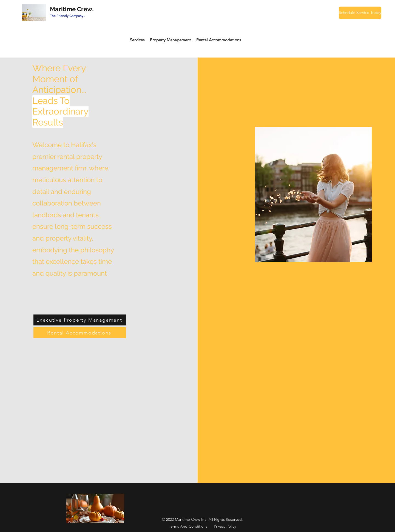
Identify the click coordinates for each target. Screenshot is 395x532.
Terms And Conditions (188, 526)
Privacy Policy (225, 526)
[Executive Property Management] (80, 320)
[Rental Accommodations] (80, 333)
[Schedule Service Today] (360, 13)
